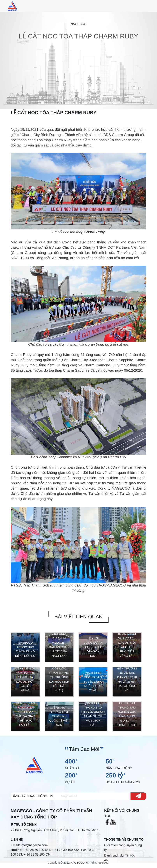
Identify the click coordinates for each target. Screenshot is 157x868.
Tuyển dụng (134, 846)
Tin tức (130, 857)
